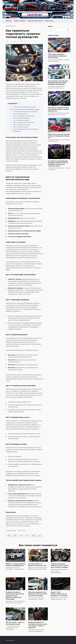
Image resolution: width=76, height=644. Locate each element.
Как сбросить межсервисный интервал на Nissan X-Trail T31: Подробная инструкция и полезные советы (58, 163)
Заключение (17, 131)
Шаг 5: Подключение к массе (22, 125)
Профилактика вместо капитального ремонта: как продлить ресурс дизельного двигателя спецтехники (15, 595)
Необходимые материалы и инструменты (25, 112)
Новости (9, 21)
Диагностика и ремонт (35, 21)
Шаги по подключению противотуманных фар (25, 109)
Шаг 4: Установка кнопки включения (24, 123)
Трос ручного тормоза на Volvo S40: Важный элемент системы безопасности (58, 109)
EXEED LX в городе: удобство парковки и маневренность (15, 565)
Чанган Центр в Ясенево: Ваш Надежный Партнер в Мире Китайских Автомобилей (58, 83)
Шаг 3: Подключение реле (21, 120)
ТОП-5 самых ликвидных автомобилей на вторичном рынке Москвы (57, 56)
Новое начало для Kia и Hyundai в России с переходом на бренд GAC (59, 136)
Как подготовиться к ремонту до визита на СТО (37, 565)
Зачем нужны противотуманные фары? (25, 107)
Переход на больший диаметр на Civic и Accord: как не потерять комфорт (60, 565)
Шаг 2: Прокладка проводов (21, 118)
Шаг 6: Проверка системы (21, 127)
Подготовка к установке (20, 114)
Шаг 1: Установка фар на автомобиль (24, 116)
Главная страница (11, 26)
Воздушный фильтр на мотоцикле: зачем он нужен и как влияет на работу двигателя (38, 624)
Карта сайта (49, 21)
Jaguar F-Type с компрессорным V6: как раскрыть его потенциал (59, 593)
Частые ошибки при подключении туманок (26, 129)
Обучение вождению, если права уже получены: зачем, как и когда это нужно (38, 593)
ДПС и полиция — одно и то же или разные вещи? (15, 622)
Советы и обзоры (20, 21)
